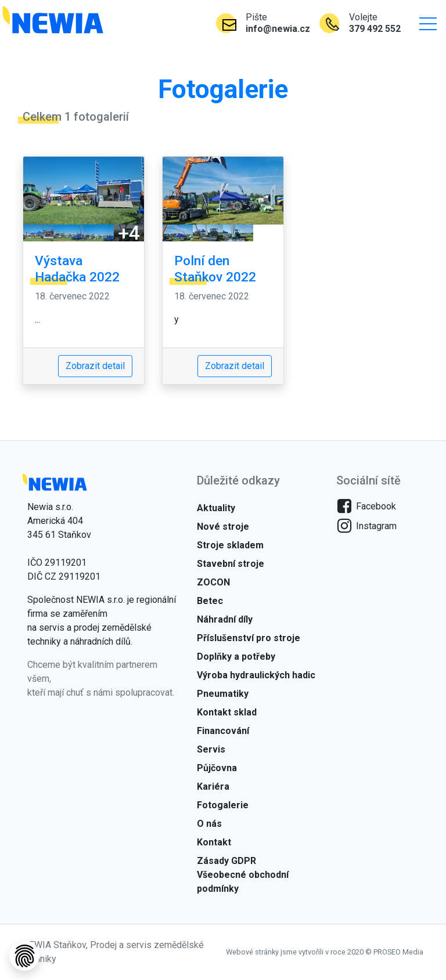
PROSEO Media (398, 952)
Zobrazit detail (95, 366)
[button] (428, 23)
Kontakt (214, 842)
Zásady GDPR (226, 861)
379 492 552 (375, 29)
